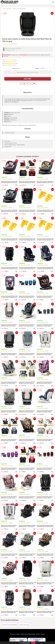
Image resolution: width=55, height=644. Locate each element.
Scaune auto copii (7, 9)
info (16, 185)
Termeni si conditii (15, 634)
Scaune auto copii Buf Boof (19, 9)
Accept (33, 643)
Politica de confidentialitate (28, 634)
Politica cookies (40, 634)
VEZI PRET (27, 79)
